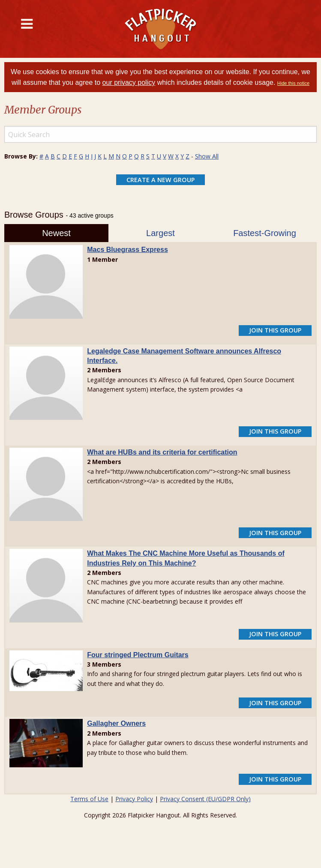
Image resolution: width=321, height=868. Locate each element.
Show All (207, 156)
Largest (160, 233)
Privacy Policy (134, 799)
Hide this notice (293, 83)
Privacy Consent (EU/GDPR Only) (205, 799)
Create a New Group (160, 180)
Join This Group (275, 330)
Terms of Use (89, 799)
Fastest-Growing (265, 233)
